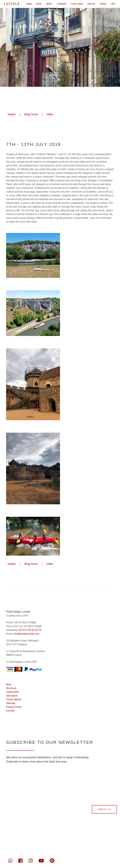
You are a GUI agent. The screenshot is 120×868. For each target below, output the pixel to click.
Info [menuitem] (113, 4)
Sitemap (11, 703)
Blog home (31, 114)
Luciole (12, 4)
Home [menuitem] (29, 4)
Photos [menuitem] (91, 4)
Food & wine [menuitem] (77, 4)
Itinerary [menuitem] (62, 4)
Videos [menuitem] (103, 4)
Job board (12, 696)
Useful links (12, 692)
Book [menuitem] (39, 4)
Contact (10, 711)
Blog (9, 684)
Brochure (11, 688)
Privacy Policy (14, 707)
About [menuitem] (49, 4)
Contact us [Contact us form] (104, 809)
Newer (12, 114)
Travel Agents (14, 699)
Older (50, 114)
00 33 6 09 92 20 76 (30, 630)
